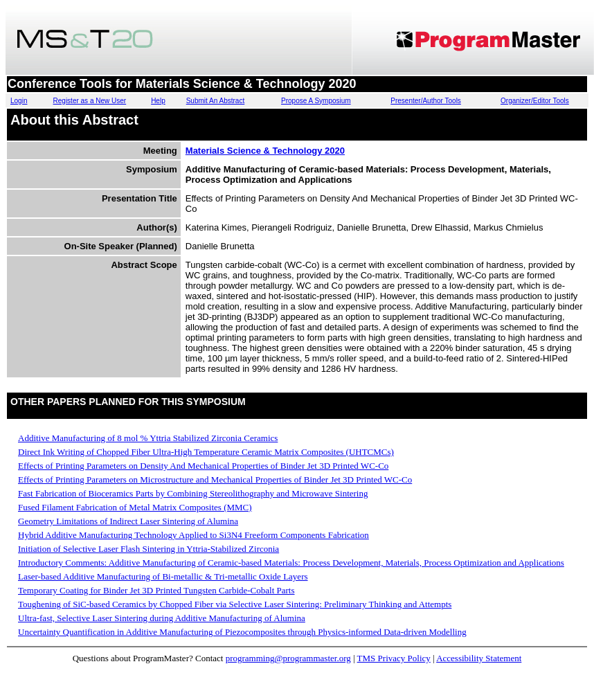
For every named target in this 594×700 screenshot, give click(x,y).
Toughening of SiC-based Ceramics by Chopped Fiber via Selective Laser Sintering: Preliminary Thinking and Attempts (235, 604)
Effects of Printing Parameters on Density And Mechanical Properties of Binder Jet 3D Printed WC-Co (203, 466)
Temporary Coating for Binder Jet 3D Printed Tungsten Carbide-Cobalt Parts (156, 590)
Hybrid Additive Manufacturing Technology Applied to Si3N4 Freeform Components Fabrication (193, 535)
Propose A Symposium (316, 101)
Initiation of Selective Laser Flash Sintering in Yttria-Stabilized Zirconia (148, 549)
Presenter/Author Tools (426, 101)
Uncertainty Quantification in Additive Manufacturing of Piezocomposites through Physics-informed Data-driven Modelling (242, 632)
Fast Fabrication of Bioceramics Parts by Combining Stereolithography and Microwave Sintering (193, 493)
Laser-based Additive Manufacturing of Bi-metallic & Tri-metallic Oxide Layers (163, 576)
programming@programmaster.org (288, 658)
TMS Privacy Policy (394, 658)
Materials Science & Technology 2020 (265, 151)
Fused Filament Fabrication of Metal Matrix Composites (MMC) (135, 507)
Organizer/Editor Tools (535, 101)
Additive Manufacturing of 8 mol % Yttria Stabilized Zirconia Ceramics (148, 438)
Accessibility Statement (479, 658)
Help (158, 101)
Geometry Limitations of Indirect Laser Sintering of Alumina (128, 521)
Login (19, 101)
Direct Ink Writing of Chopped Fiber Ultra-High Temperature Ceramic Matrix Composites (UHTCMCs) (206, 452)
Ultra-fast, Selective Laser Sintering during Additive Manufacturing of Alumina (162, 618)
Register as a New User (90, 101)
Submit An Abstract (216, 101)
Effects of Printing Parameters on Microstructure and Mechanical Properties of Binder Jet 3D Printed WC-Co (215, 479)
